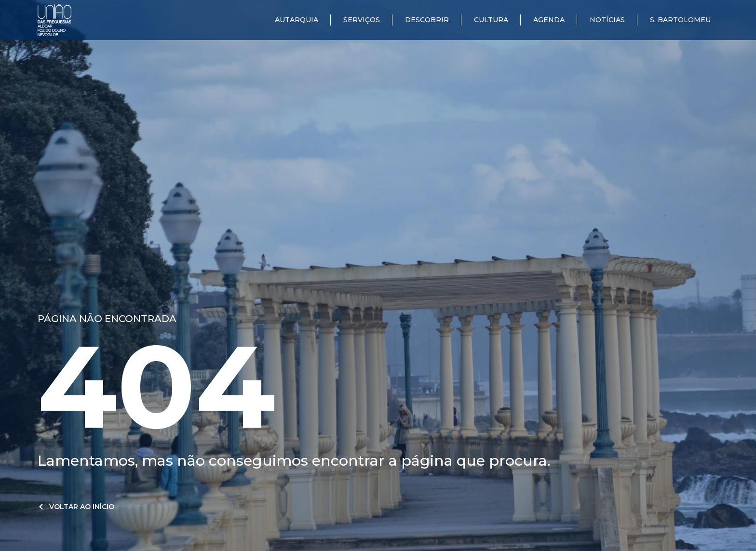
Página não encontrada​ (107, 319)
